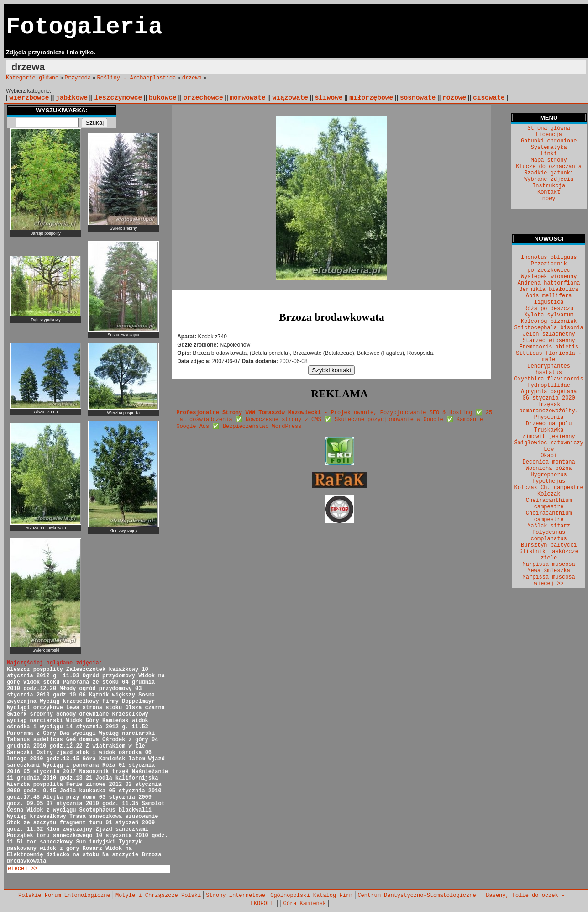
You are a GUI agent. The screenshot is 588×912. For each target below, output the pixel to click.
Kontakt (549, 192)
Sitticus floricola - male (549, 357)
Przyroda (78, 78)
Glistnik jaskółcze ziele (549, 555)
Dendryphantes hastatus (549, 369)
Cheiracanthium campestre (549, 517)
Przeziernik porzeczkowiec (549, 267)
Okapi (549, 456)
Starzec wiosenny (549, 341)
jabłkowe (72, 98)
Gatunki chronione (549, 141)
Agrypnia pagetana (549, 392)
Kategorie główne (32, 78)
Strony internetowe (236, 896)
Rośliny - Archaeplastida (137, 78)
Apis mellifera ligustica (549, 299)
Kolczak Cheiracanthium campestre (549, 501)
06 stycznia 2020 (549, 398)
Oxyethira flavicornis (549, 379)
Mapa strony (549, 160)
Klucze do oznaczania (549, 167)
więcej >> (23, 869)
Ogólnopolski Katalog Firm (311, 896)
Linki (549, 154)
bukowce (163, 98)
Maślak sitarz (549, 526)
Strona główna (549, 128)
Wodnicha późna (549, 469)
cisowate (489, 98)
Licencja (549, 135)
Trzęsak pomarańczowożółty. (549, 408)
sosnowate (418, 98)
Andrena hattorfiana (549, 283)
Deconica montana (549, 462)
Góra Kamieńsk (305, 904)
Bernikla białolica (549, 290)
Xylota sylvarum (549, 315)
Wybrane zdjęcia (549, 179)
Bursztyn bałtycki (549, 545)
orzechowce (203, 98)
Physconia (549, 417)
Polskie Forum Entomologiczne (64, 896)
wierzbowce (29, 98)
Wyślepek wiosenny (549, 277)
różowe (454, 98)
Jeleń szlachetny (549, 334)
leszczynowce (118, 98)
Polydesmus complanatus (549, 536)
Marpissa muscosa (549, 564)
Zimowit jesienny (549, 437)
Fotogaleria (84, 27)
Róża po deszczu (549, 309)
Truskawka (549, 430)
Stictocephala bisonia (549, 328)
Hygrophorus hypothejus (549, 478)
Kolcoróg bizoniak (549, 322)
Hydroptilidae (549, 385)
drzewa (192, 78)
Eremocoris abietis (549, 347)
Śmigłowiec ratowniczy (549, 443)
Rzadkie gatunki (549, 173)
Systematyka (549, 148)
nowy (549, 199)
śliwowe (329, 98)
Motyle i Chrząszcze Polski (158, 896)
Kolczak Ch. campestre (549, 488)
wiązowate (290, 98)
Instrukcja (549, 186)
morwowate (247, 98)
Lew (549, 449)
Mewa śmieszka (549, 571)
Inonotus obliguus (549, 258)
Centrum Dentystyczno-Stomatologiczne (418, 896)
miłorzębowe (371, 98)
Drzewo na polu (549, 424)
